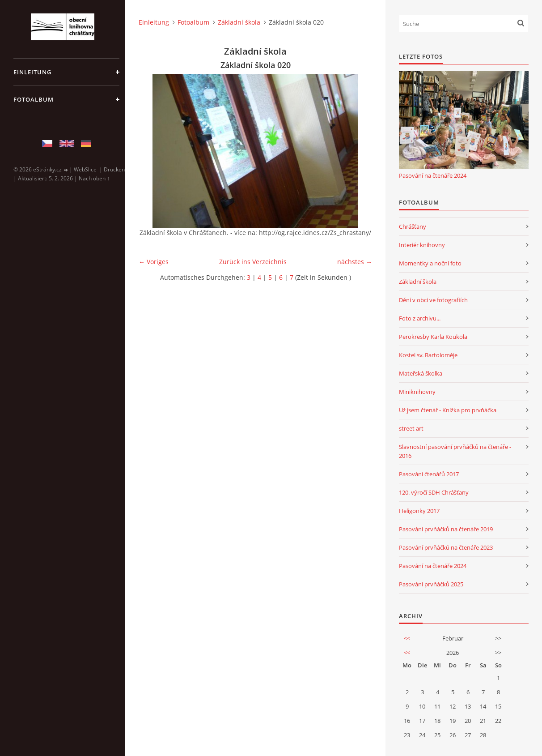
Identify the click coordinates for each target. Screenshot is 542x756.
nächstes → (355, 262)
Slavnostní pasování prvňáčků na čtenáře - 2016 (455, 451)
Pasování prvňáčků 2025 (431, 584)
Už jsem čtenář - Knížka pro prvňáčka (448, 410)
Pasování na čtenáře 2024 (433, 175)
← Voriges (154, 262)
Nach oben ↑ (94, 178)
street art (411, 428)
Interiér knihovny (422, 245)
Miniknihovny (417, 392)
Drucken (114, 169)
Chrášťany (413, 226)
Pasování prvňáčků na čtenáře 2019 (446, 529)
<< (407, 638)
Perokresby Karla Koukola (433, 337)
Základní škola (239, 22)
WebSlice (85, 169)
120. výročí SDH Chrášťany (434, 492)
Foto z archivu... (420, 318)
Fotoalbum (34, 99)
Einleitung (32, 72)
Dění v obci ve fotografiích (433, 300)
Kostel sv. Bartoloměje (428, 355)
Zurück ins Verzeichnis (253, 262)
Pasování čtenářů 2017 (429, 474)
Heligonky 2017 (419, 511)
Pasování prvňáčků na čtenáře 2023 (446, 547)
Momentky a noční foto (430, 263)
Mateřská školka (421, 373)
